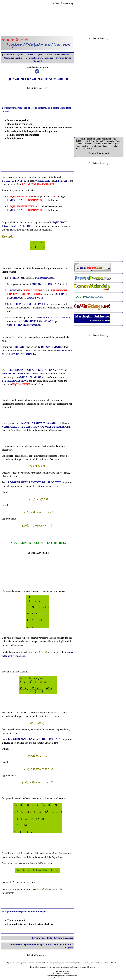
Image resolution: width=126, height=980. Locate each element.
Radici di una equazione (20, 124)
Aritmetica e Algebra (14, 55)
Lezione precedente (42, 938)
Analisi (48, 55)
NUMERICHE (42, 181)
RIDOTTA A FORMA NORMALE (53, 318)
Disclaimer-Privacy (62, 971)
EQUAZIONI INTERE (14, 181)
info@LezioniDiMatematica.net (66, 976)
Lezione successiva (64, 938)
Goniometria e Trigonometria (39, 58)
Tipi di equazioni (16, 920)
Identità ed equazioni (18, 120)
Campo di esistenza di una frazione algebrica (30, 924)
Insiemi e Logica (34, 55)
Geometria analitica (13, 58)
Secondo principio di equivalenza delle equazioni (32, 131)
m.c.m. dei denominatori (37, 459)
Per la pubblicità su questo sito (62, 978)
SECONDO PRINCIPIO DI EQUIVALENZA (32, 370)
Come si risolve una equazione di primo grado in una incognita (40, 128)
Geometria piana (63, 55)
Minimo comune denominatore (23, 135)
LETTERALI (61, 181)
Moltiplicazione (15, 138)
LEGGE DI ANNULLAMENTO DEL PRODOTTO (35, 482)
